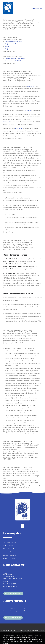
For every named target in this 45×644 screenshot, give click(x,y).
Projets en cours (10, 49)
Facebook (7, 122)
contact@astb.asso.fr (10, 586)
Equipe (7, 46)
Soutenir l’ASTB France (11, 552)
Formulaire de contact (13, 593)
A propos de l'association (13, 41)
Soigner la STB (8, 545)
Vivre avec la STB (9, 549)
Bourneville (31, 86)
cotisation (28, 110)
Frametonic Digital (28, 633)
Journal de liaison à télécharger (15, 58)
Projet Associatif (10, 44)
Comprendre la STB (10, 542)
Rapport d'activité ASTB (13, 61)
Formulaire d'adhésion (13, 618)
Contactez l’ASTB (9, 559)
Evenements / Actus (10, 555)
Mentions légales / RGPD (31, 630)
